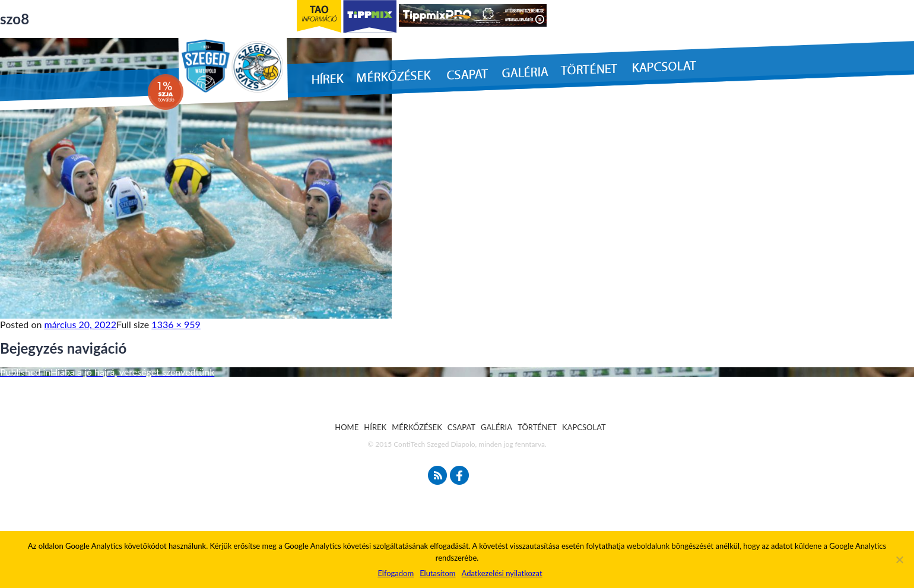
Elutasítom (437, 573)
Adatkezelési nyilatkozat (502, 573)
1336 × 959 (176, 324)
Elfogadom (396, 573)
